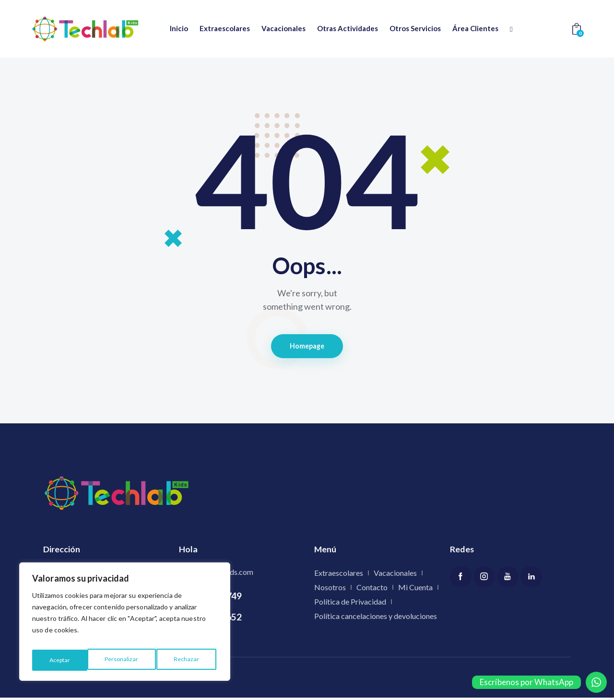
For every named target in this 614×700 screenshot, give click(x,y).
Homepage (307, 347)
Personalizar (65, 660)
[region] (125, 625)
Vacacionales (395, 575)
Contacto (372, 589)
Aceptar (190, 660)
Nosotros (330, 589)
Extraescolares (339, 575)
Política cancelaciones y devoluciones (376, 618)
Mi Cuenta (415, 589)
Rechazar (131, 660)
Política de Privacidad (350, 604)
